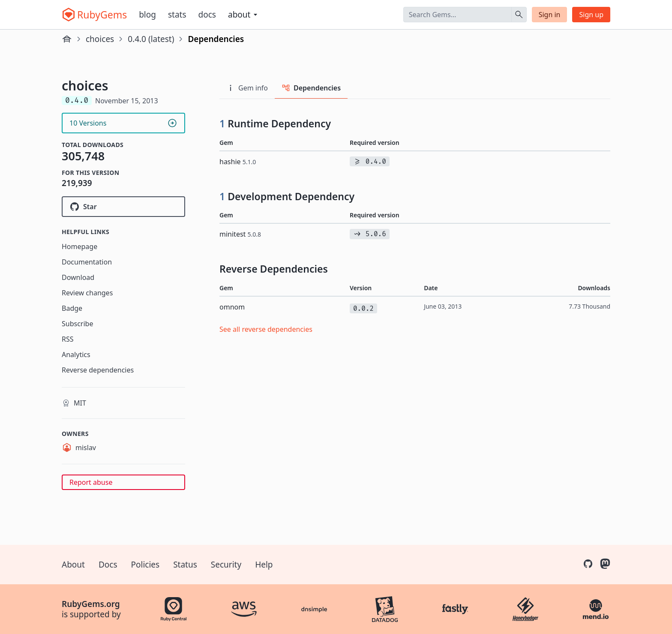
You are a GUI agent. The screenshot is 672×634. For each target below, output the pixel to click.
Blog (147, 15)
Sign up (591, 15)
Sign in (550, 15)
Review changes (87, 293)
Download (78, 277)
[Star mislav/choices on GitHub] (123, 207)
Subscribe (77, 324)
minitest (240, 234)
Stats (177, 15)
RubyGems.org (91, 604)
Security (226, 565)
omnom (232, 307)
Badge (72, 308)
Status (185, 565)
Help (264, 565)
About (73, 565)
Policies (145, 565)
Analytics (76, 355)
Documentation (87, 262)
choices (100, 39)
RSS (68, 339)
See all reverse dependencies (266, 329)
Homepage (79, 246)
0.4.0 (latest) (151, 39)
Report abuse (91, 482)
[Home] (67, 39)
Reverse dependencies (98, 370)
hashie (238, 162)
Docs (207, 15)
